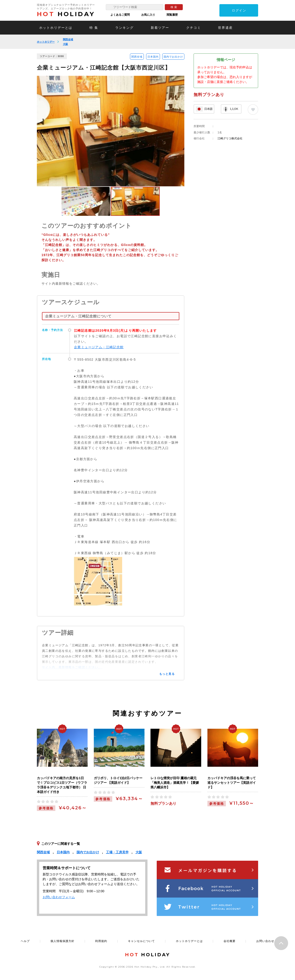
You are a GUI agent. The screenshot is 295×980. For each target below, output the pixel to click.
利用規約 (101, 941)
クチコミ (194, 28)
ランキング (124, 28)
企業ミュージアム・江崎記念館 (99, 347)
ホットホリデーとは (56, 28)
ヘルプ (25, 941)
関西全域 (68, 39)
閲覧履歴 (172, 15)
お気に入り (148, 15)
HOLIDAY (66, 14)
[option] (111, 131)
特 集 (94, 28)
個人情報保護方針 (62, 941)
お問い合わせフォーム (59, 897)
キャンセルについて (141, 941)
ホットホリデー (46, 42)
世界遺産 (225, 28)
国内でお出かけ (173, 57)
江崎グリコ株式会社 (230, 138)
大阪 (65, 44)
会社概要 (230, 941)
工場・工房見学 (117, 852)
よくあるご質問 (120, 15)
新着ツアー (160, 28)
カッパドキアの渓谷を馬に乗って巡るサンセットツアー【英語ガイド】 (232, 783)
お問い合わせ (265, 941)
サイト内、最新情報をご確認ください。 (72, 667)
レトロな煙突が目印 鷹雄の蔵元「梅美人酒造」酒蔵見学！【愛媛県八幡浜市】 (175, 783)
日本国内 (153, 57)
